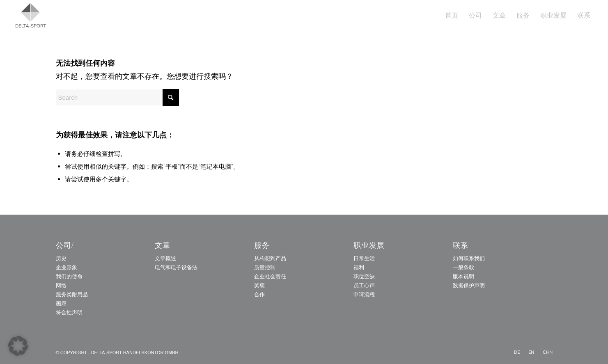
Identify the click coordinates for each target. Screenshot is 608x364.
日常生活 (364, 258)
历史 (61, 258)
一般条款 (463, 267)
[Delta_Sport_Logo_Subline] (31, 15)
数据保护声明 (469, 285)
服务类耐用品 (72, 294)
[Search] (117, 97)
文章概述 (165, 258)
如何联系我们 (469, 258)
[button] (18, 346)
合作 (259, 294)
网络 (61, 285)
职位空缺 (364, 276)
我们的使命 (69, 276)
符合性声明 (69, 312)
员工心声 (364, 285)
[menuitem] (452, 15)
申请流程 (364, 294)
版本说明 (463, 276)
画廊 (61, 303)
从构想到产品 (270, 258)
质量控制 (265, 267)
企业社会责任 (270, 276)
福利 (359, 267)
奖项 (259, 285)
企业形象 (67, 267)
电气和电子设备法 (176, 267)
